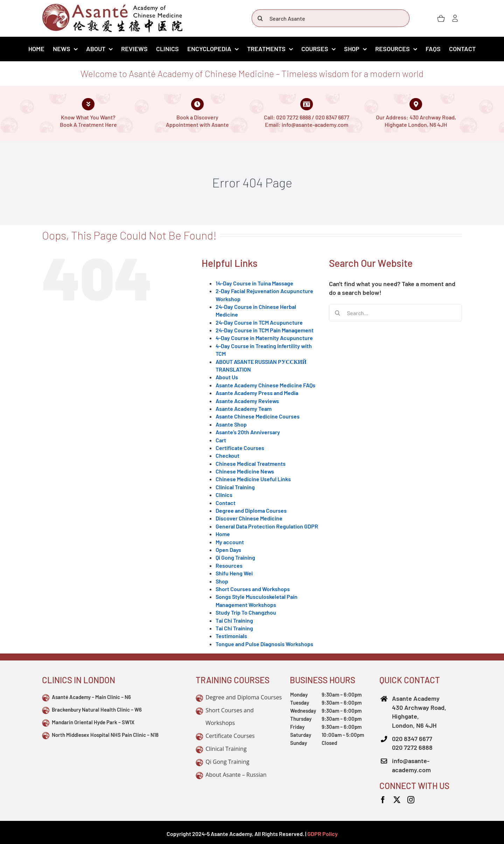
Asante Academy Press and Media (257, 393)
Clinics (224, 495)
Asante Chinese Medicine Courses (258, 416)
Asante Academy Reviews (247, 401)
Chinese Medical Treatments (251, 463)
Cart (221, 440)
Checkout (227, 455)
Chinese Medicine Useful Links (253, 479)
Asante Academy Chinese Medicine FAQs (265, 385)
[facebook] (383, 800)
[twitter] (397, 800)
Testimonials (231, 636)
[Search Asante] (331, 18)
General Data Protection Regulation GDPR (267, 526)
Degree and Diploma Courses (251, 510)
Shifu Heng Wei (234, 573)
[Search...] (395, 313)
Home (223, 534)
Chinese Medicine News (245, 471)
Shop (222, 581)
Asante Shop (231, 424)
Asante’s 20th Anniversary (248, 432)
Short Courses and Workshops (253, 589)
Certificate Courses (240, 448)
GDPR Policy (323, 834)
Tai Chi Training (234, 620)
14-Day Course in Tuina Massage (254, 283)
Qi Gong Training (235, 557)
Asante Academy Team (244, 409)
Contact (226, 503)
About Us (227, 377)
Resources (229, 565)
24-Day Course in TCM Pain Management (265, 330)
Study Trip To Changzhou (246, 612)
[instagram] (411, 800)
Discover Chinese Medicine (249, 518)
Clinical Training (235, 487)
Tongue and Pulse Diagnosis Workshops (264, 644)
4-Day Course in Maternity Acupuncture (264, 338)
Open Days (228, 550)
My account (230, 542)
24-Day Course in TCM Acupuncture (259, 322)
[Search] (260, 18)
